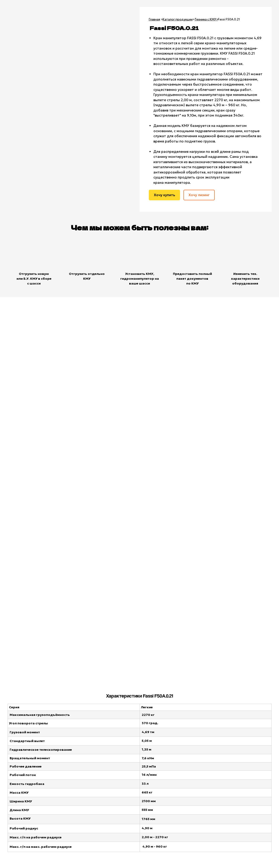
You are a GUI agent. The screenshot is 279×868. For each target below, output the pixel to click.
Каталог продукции (178, 19)
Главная (154, 19)
